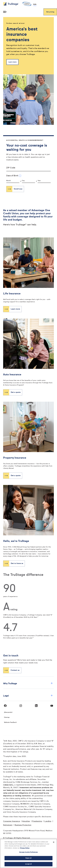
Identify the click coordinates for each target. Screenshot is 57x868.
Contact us (15, 670)
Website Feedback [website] (10, 722)
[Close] (54, 842)
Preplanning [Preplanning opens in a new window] (37, 821)
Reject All (28, 858)
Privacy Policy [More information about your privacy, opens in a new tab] (25, 848)
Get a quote (16, 392)
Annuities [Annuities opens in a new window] (26, 821)
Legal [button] (28, 696)
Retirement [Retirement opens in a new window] (8, 825)
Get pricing (50, 12)
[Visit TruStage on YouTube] (52, 706)
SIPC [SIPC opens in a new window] (11, 785)
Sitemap (7, 717)
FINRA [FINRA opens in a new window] (6, 785)
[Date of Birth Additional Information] (20, 176)
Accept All (28, 864)
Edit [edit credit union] (35, 4)
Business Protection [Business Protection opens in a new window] (23, 825)
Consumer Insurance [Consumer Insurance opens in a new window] (12, 821)
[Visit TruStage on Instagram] (21, 706)
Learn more (12, 62)
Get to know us (17, 563)
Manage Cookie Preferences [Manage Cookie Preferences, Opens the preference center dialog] (28, 852)
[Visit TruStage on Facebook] (5, 706)
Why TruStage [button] (28, 684)
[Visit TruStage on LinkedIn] (36, 706)
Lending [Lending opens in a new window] (48, 821)
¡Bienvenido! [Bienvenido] (8, 712)
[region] (28, 853)
